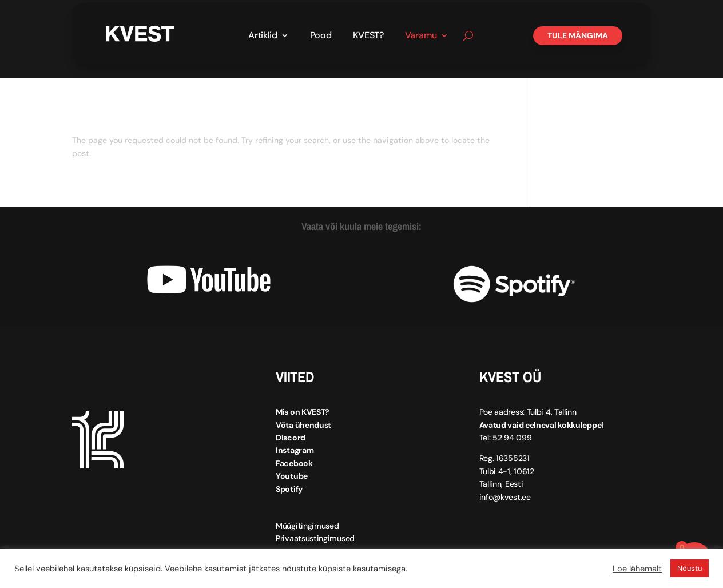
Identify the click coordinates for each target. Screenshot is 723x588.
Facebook (294, 463)
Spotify (289, 489)
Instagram (295, 450)
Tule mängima (578, 35)
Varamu (421, 36)
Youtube (292, 476)
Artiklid (263, 36)
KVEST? (368, 36)
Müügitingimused (307, 526)
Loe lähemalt (637, 569)
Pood (321, 36)
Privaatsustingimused (315, 538)
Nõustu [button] (690, 568)
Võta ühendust (303, 425)
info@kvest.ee (505, 497)
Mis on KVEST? (303, 412)
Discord (291, 438)
